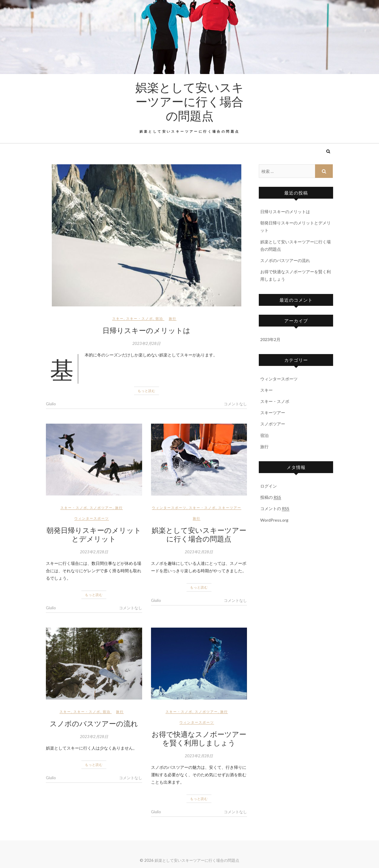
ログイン (269, 486)
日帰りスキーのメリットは (146, 330)
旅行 (173, 318)
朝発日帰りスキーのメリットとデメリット (94, 534)
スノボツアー (101, 508)
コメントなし (235, 404)
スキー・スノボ (140, 318)
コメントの (275, 509)
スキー (118, 318)
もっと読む (147, 391)
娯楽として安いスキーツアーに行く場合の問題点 (189, 101)
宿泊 (159, 318)
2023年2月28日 (146, 343)
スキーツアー (230, 508)
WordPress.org (274, 520)
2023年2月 (270, 339)
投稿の (271, 497)
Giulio (51, 404)
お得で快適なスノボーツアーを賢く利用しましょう (199, 738)
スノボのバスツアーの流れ (94, 723)
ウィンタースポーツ (92, 518)
